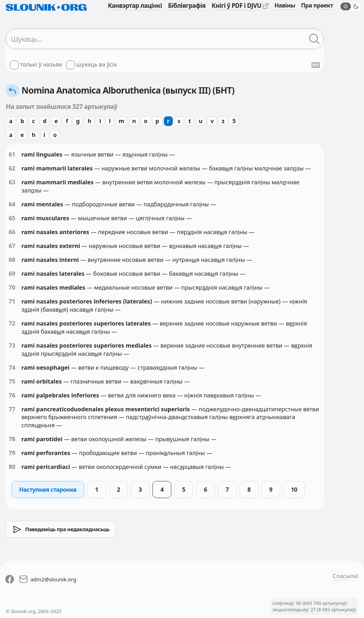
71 (12, 301)
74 (12, 368)
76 (12, 395)
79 (12, 453)
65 (12, 218)
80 (12, 467)
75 (12, 381)
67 (12, 246)
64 (12, 204)
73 (12, 345)
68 (12, 260)
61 (12, 154)
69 (12, 274)
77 (12, 409)
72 (12, 323)
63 (12, 182)
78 (12, 439)
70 (12, 287)
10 (294, 490)
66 (12, 232)
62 (12, 168)
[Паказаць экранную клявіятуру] (316, 65)
